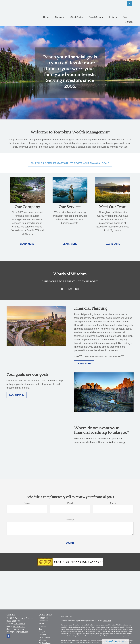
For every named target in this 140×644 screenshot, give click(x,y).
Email (70, 503)
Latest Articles (45, 637)
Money (42, 632)
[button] (46, 17)
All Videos (43, 640)
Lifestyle (42, 635)
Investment (43, 621)
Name (27, 503)
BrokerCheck (107, 621)
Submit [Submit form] (70, 543)
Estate (42, 623)
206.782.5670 (20, 624)
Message (70, 520)
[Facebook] (129, 4)
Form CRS (68, 617)
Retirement (43, 618)
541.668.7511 (19, 627)
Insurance (43, 626)
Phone (113, 503)
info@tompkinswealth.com (18, 632)
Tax (40, 629)
